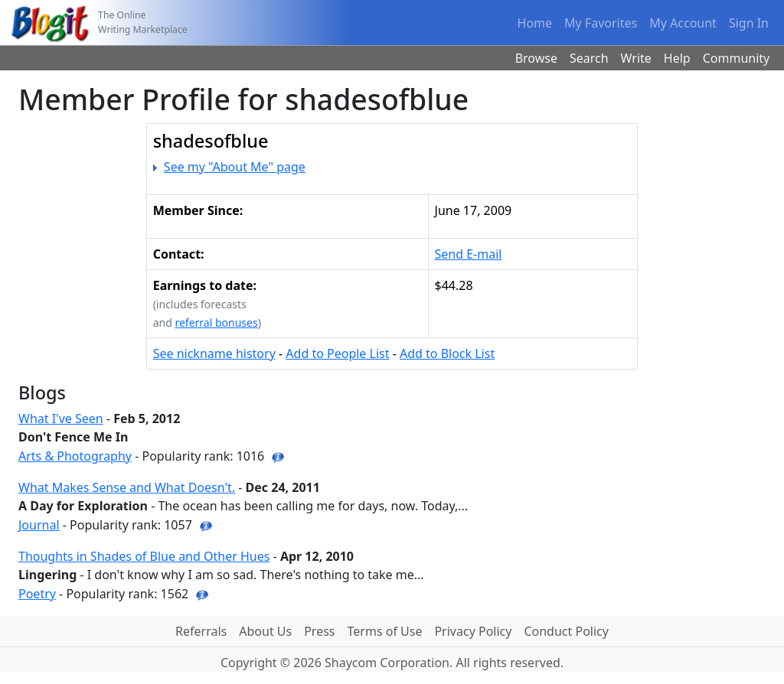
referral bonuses (216, 322)
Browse (536, 58)
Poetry (37, 594)
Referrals (201, 631)
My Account (683, 23)
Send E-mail (469, 254)
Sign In (749, 23)
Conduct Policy (566, 631)
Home (535, 23)
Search (589, 58)
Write (636, 58)
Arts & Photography (75, 456)
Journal (39, 525)
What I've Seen (61, 419)
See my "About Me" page (235, 167)
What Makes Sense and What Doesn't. (127, 487)
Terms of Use (385, 631)
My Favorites (601, 23)
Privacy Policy (473, 631)
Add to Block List (447, 353)
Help (677, 58)
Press (319, 631)
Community (737, 58)
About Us (265, 631)
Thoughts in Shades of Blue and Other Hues (144, 556)
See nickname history (214, 353)
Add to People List (337, 353)
